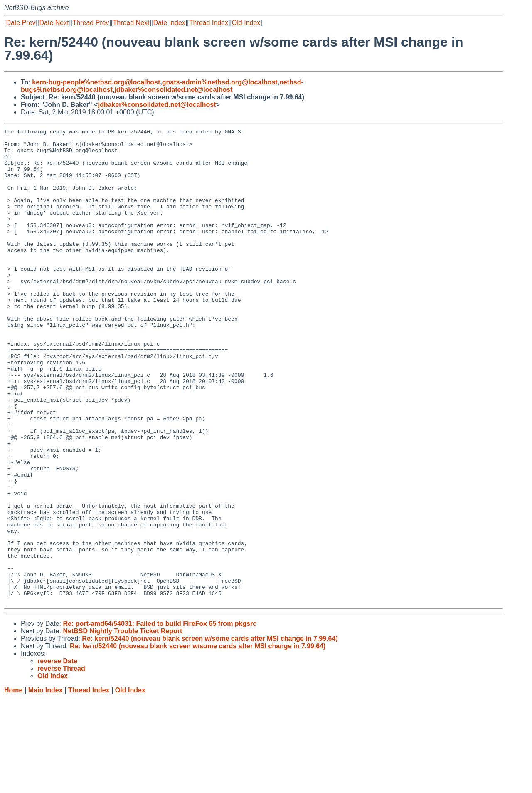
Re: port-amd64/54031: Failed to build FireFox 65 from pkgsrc (160, 718)
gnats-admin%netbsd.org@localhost (220, 82)
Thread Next (131, 23)
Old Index (246, 23)
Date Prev (21, 23)
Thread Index (209, 23)
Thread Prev (91, 23)
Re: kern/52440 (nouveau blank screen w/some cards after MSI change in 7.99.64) (210, 733)
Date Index (169, 23)
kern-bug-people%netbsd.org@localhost (96, 82)
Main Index (46, 785)
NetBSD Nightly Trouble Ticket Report (122, 726)
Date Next (54, 23)
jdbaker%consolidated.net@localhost (173, 90)
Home (13, 785)
